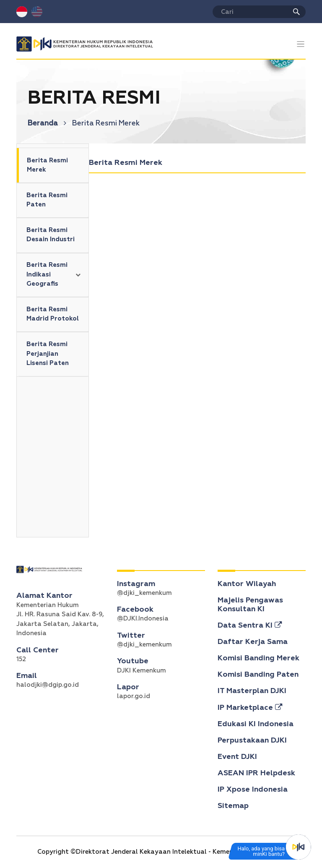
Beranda (47, 124)
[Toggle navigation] (301, 44)
